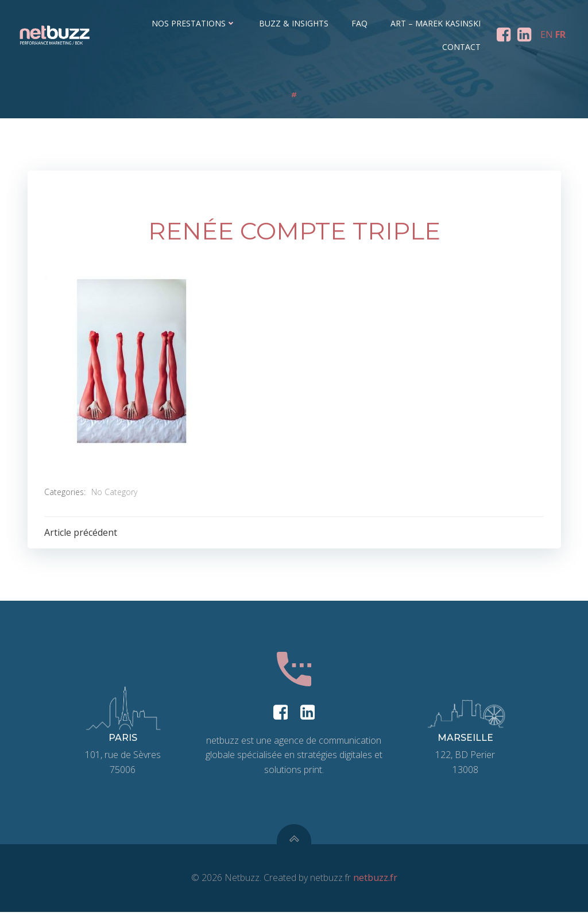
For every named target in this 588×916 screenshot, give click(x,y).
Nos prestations (194, 23)
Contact (462, 47)
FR (560, 34)
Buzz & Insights (294, 23)
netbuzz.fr (375, 882)
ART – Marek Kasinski (436, 23)
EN (547, 34)
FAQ (360, 23)
